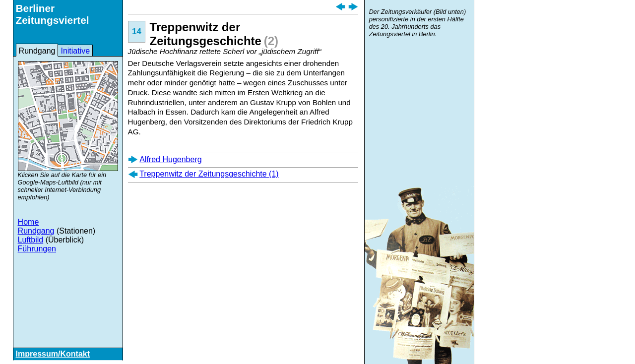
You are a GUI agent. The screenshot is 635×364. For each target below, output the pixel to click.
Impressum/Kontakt (53, 354)
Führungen (37, 249)
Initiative (75, 51)
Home (29, 222)
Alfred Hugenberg (170, 159)
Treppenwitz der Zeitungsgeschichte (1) (209, 174)
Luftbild (31, 240)
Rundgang (37, 51)
